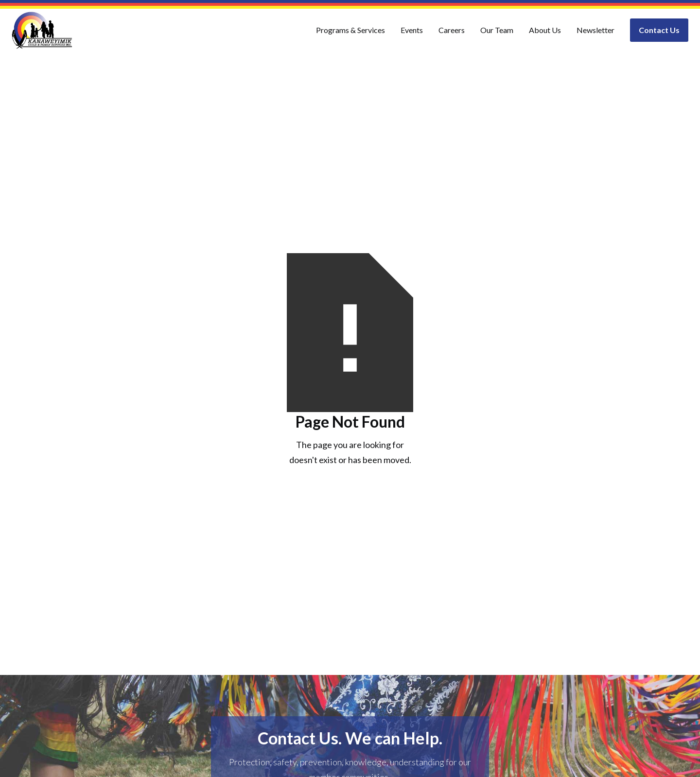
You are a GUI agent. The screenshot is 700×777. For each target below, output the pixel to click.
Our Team (497, 30)
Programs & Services (350, 30)
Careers (452, 30)
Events (412, 30)
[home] (42, 30)
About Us (545, 30)
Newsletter (595, 30)
